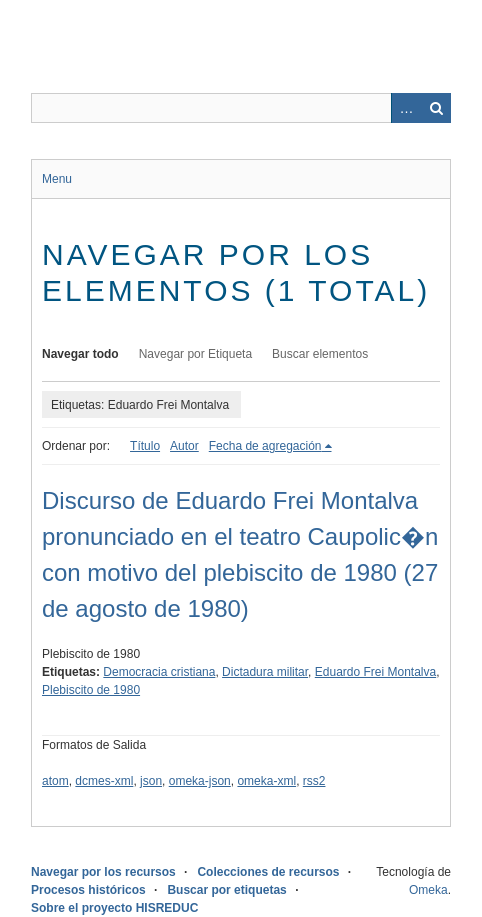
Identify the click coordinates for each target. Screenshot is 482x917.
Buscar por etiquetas (226, 890)
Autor (184, 446)
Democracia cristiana (159, 672)
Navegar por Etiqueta (195, 354)
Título (145, 446)
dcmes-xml (104, 781)
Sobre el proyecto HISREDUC (114, 908)
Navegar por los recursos (103, 872)
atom (55, 781)
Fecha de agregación (265, 446)
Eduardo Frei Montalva (375, 672)
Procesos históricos (88, 890)
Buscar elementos (320, 354)
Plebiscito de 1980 (91, 690)
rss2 (314, 781)
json (151, 781)
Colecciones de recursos (268, 872)
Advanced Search (406, 108)
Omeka (428, 890)
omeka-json (200, 781)
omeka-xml (266, 781)
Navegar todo (80, 354)
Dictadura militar (265, 672)
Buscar (436, 108)
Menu (57, 179)
